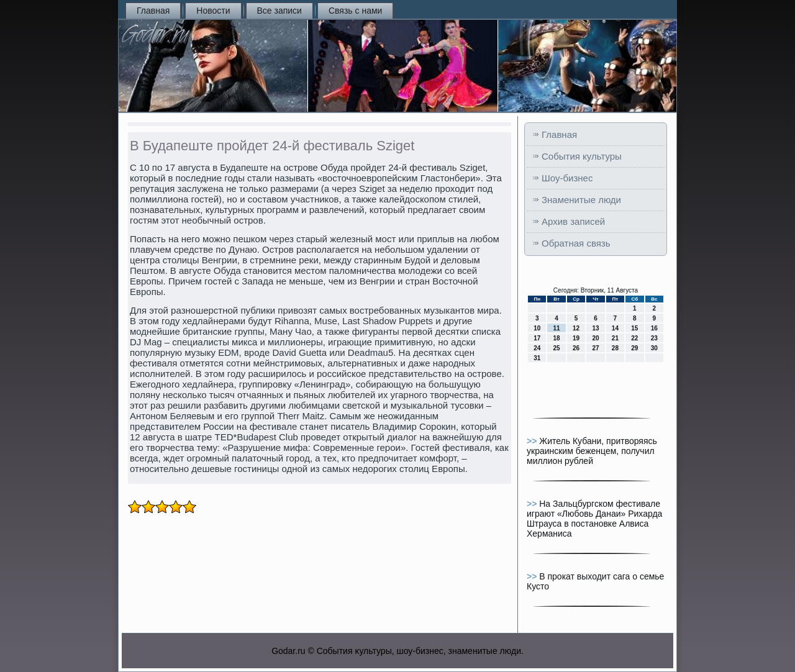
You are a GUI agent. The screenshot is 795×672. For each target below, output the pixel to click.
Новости (213, 11)
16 (654, 328)
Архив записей (573, 221)
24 (537, 348)
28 (615, 348)
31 (537, 358)
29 (634, 348)
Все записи (279, 11)
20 (595, 338)
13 (595, 328)
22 (634, 338)
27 (595, 348)
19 (576, 338)
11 (557, 328)
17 (537, 338)
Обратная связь (576, 243)
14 (615, 328)
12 (576, 328)
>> (533, 441)
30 (654, 348)
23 (654, 338)
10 (537, 328)
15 (634, 328)
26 (576, 348)
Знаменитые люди (581, 200)
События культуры (582, 156)
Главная (153, 11)
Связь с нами (355, 11)
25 (557, 348)
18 (557, 338)
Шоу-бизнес (567, 178)
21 (615, 338)
